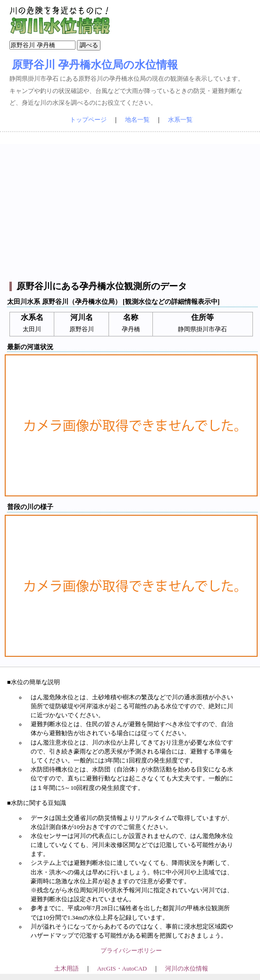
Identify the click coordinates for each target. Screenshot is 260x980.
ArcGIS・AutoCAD (122, 969)
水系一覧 (180, 120)
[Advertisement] (131, 210)
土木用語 (67, 969)
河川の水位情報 (187, 969)
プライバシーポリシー (131, 951)
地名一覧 (137, 120)
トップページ (88, 120)
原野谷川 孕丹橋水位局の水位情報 (95, 65)
